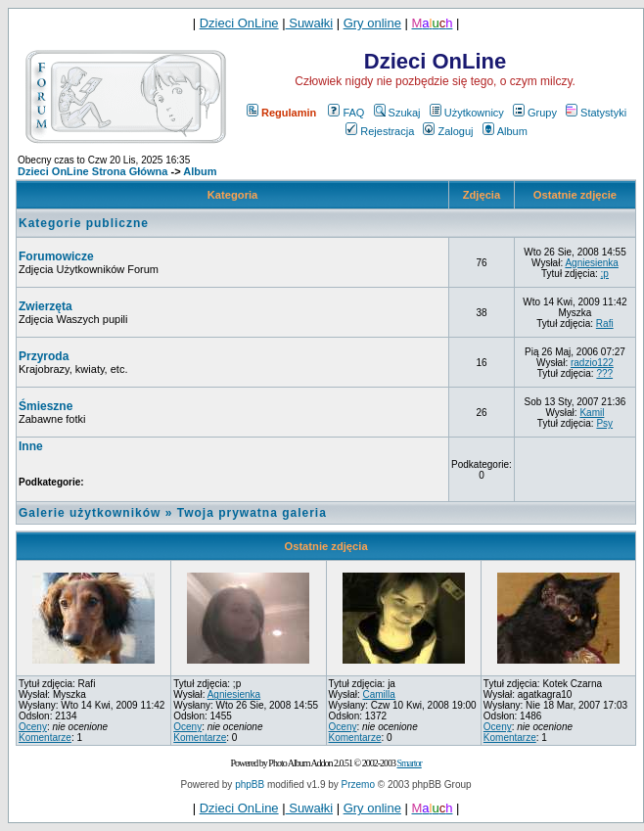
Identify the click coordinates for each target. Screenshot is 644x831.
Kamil (592, 413)
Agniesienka (591, 263)
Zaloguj (448, 131)
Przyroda (44, 356)
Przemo (358, 785)
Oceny (33, 727)
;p (605, 274)
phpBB (250, 785)
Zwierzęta (46, 306)
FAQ (346, 113)
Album (505, 131)
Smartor (410, 763)
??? (604, 373)
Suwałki (309, 23)
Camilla (378, 694)
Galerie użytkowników (90, 513)
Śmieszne (46, 406)
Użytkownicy (467, 113)
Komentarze (45, 738)
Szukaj (397, 113)
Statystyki (596, 113)
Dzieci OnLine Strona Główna (92, 171)
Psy (604, 423)
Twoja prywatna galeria (252, 513)
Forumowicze (56, 256)
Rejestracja (380, 131)
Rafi (605, 323)
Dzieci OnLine (239, 23)
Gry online (372, 23)
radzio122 (592, 363)
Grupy (535, 113)
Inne (31, 446)
